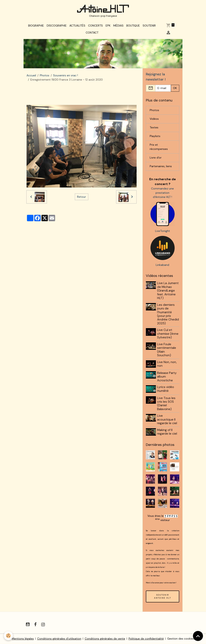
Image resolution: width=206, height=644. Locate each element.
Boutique (133, 27)
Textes (154, 129)
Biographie (36, 27)
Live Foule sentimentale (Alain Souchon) (167, 351)
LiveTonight (163, 232)
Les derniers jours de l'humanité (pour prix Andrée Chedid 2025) (168, 315)
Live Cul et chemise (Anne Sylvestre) (168, 335)
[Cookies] (9, 636)
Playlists (155, 137)
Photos (45, 77)
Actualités (77, 27)
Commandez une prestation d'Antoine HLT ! (162, 194)
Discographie (57, 27)
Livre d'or (156, 159)
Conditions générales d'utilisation (59, 639)
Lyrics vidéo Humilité (166, 390)
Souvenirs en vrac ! (65, 77)
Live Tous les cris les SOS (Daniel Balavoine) (166, 404)
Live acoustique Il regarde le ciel (167, 420)
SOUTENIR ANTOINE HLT (163, 597)
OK (175, 89)
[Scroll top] (198, 636)
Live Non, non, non (167, 365)
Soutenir (149, 27)
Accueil (31, 77)
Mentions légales (23, 639)
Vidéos (154, 120)
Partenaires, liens (161, 168)
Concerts (95, 27)
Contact (92, 34)
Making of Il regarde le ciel (167, 432)
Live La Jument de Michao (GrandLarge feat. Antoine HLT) (168, 292)
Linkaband (162, 266)
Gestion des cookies (181, 639)
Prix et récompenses (159, 148)
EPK (108, 27)
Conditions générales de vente (105, 639)
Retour (81, 198)
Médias (118, 27)
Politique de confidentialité (146, 639)
